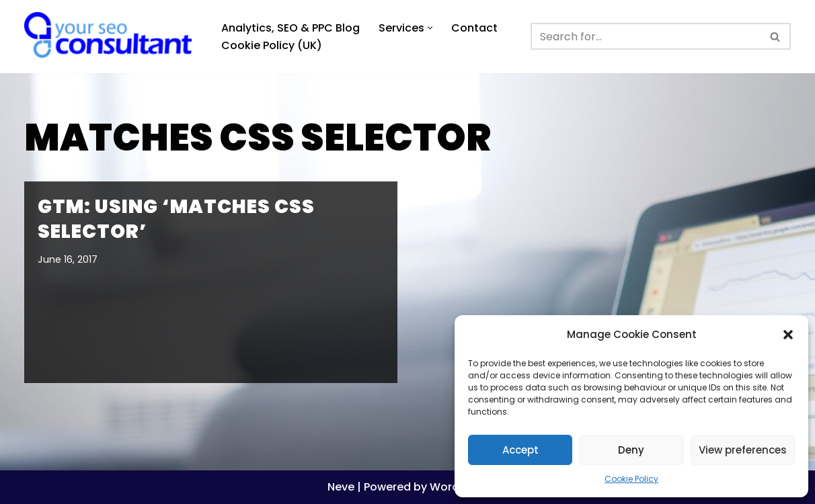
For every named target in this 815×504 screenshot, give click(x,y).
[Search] (646, 36)
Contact (474, 28)
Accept (520, 450)
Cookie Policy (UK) (272, 45)
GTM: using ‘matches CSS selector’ (176, 219)
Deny (631, 450)
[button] (788, 335)
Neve (341, 487)
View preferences (743, 450)
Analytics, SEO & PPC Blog (290, 28)
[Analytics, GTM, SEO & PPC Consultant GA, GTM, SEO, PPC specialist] (111, 37)
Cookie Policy (631, 479)
